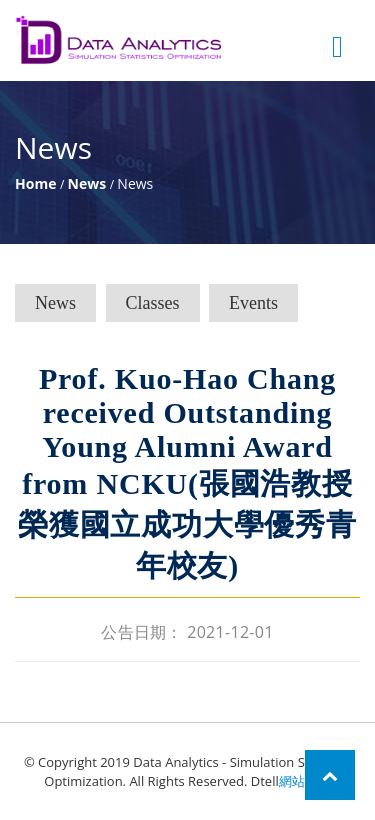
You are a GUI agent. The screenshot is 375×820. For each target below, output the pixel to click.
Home (35, 183)
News (87, 183)
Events (253, 303)
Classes (153, 303)
